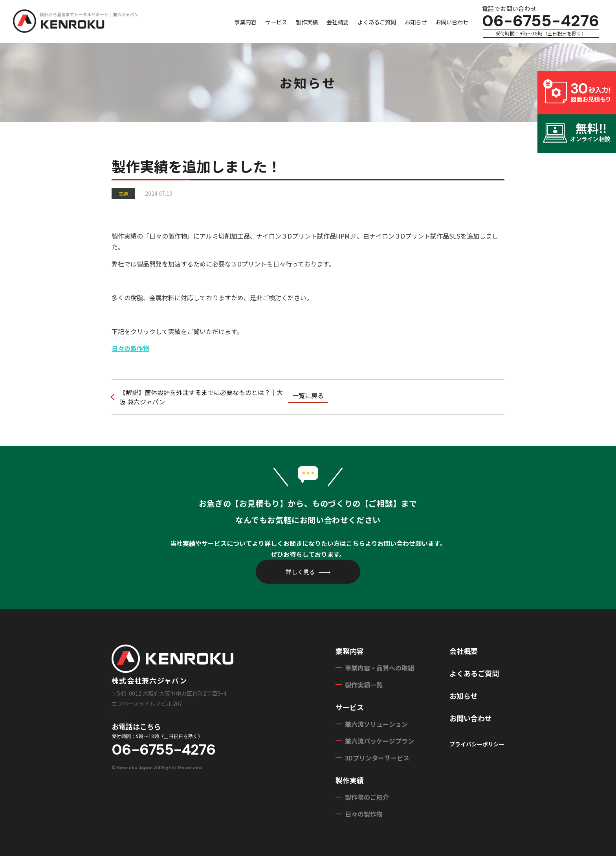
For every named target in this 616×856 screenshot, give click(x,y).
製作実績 (307, 22)
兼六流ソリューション (376, 724)
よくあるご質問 (377, 22)
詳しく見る (300, 572)
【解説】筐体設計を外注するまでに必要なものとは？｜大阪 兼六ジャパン (201, 397)
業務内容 (350, 651)
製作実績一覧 (364, 685)
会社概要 (337, 22)
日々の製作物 (130, 348)
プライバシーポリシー (477, 744)
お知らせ (416, 22)
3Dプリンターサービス (377, 758)
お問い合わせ (452, 22)
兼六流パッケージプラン (379, 741)
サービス (276, 22)
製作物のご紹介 (367, 797)
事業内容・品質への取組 (379, 668)
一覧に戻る (308, 395)
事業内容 (246, 22)
